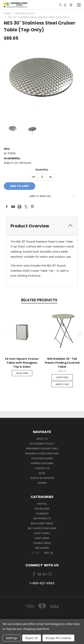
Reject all (32, 638)
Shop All (42, 504)
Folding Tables (42, 543)
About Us (42, 439)
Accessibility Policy (42, 444)
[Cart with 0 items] (71, 5)
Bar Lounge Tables (42, 523)
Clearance (42, 514)
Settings (12, 638)
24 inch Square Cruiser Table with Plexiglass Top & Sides (22, 363)
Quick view (22, 373)
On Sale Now (42, 509)
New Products (42, 518)
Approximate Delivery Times (42, 449)
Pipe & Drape (42, 548)
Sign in (35, 478)
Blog (42, 473)
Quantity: (42, 170)
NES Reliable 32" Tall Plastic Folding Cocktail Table (62, 363)
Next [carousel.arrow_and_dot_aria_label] (80, 333)
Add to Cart (62, 384)
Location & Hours (42, 458)
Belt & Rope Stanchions (42, 528)
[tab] (42, 226)
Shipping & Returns (42, 463)
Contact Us (42, 468)
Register (49, 478)
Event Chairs (42, 533)
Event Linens (42, 538)
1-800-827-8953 (42, 583)
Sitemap (42, 483)
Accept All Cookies (58, 638)
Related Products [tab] (39, 300)
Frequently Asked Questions (42, 453)
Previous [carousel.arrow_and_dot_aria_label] (4, 333)
